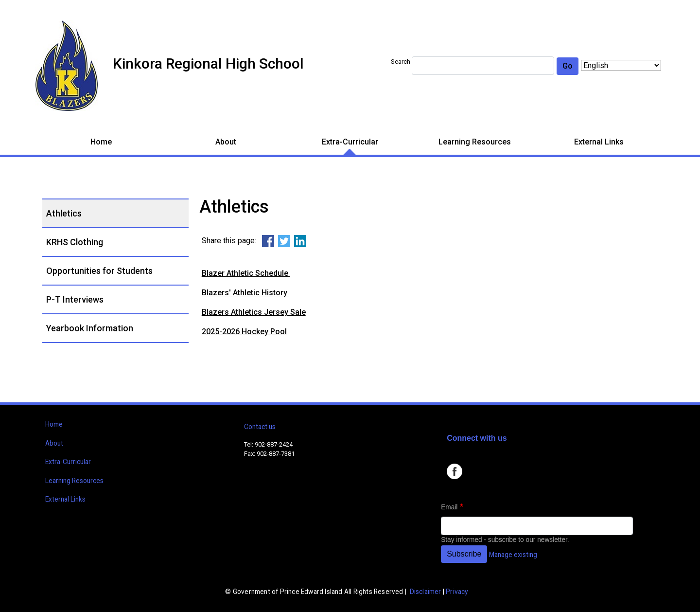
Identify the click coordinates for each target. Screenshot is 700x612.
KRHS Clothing (75, 242)
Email (449, 507)
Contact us (260, 427)
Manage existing (513, 555)
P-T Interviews (75, 299)
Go (568, 66)
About (226, 142)
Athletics (64, 213)
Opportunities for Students (99, 271)
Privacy (457, 592)
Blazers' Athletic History (245, 293)
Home (101, 142)
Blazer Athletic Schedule (246, 273)
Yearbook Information (90, 328)
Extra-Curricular (350, 142)
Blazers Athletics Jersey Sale (254, 312)
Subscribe (464, 554)
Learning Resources (475, 142)
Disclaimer (426, 592)
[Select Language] (621, 65)
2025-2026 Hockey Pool (244, 332)
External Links (599, 142)
